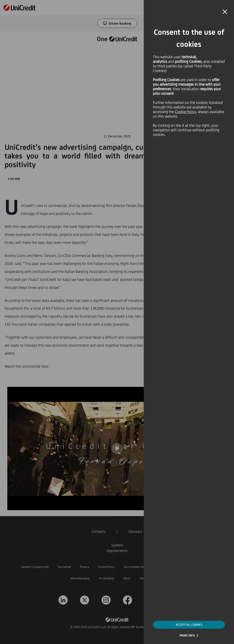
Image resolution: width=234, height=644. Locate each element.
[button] (225, 12)
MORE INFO (187, 635)
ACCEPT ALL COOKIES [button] (189, 625)
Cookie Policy (186, 112)
